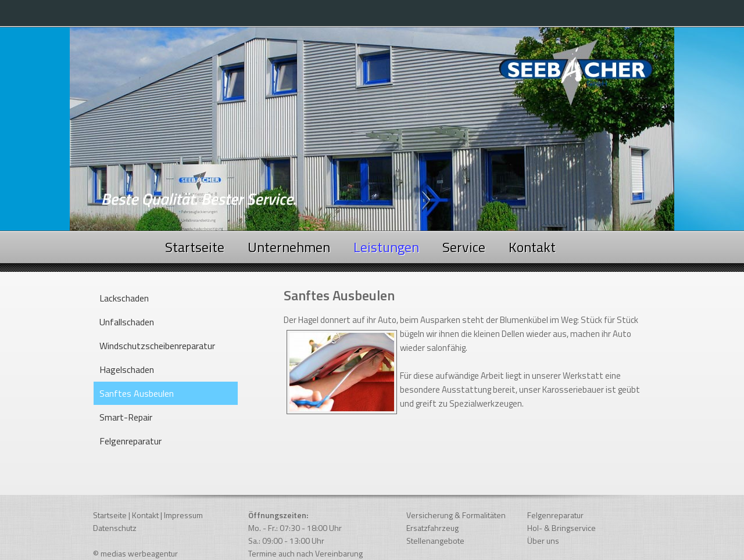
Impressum (183, 515)
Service (464, 247)
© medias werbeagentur (135, 553)
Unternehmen (289, 247)
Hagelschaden (127, 369)
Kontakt (532, 247)
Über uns (543, 541)
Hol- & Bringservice (561, 528)
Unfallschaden (127, 322)
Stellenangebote (435, 541)
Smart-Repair (126, 417)
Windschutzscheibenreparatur (157, 346)
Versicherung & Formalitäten (456, 515)
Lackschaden (124, 298)
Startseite (195, 247)
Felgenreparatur (130, 441)
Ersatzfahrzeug (432, 528)
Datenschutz (115, 528)
